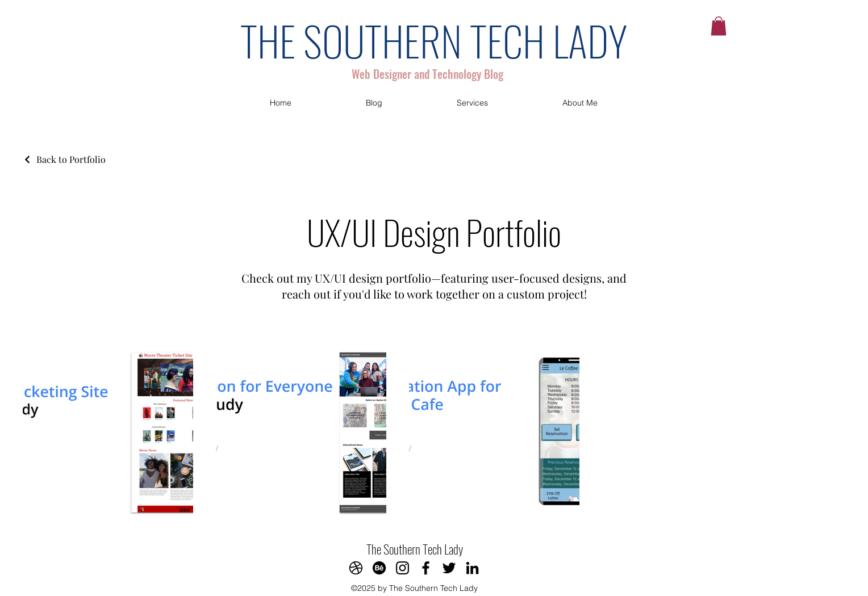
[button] (719, 26)
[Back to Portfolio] (64, 159)
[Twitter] (449, 568)
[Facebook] (426, 568)
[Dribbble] (356, 568)
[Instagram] (402, 568)
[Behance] (379, 568)
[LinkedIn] (472, 568)
